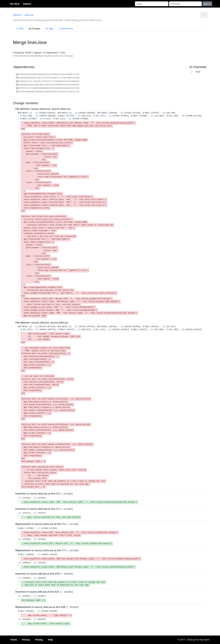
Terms (14, 640)
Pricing (39, 640)
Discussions (66, 28)
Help (50, 640)
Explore (27, 4)
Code (20, 28)
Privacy (26, 640)
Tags (49, 28)
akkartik (17, 15)
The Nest (15, 4)
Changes (35, 28)
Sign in (207, 4)
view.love (29, 15)
